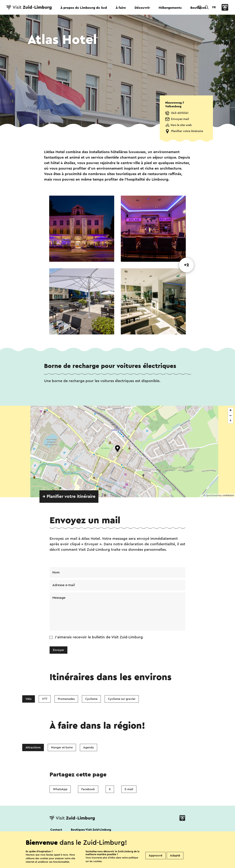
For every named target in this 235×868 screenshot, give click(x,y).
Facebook (88, 789)
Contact (56, 830)
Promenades (66, 699)
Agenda (88, 747)
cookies (97, 861)
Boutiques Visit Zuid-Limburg (91, 830)
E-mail (129, 789)
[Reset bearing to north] (231, 421)
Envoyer (58, 650)
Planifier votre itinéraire (187, 131)
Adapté (175, 856)
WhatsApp (60, 789)
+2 (186, 265)
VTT (45, 699)
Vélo (29, 699)
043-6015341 (180, 113)
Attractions (33, 747)
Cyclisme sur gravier (122, 699)
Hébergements (170, 8)
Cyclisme (91, 699)
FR (214, 7)
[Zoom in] (231, 410)
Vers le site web (181, 125)
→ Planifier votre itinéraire (69, 497)
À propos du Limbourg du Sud (84, 8)
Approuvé (156, 856)
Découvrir (142, 8)
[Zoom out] (231, 416)
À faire (121, 8)
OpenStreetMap (214, 495)
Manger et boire (62, 747)
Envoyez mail (180, 119)
